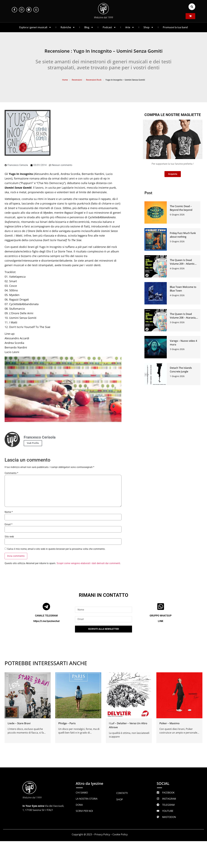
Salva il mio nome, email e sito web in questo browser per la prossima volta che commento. (56, 549)
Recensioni (77, 80)
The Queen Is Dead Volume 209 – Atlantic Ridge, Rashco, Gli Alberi (184, 264)
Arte (130, 27)
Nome (9, 512)
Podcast (109, 27)
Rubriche (68, 27)
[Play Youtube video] (63, 389)
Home (65, 80)
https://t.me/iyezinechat (46, 621)
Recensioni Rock (94, 80)
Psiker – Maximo (169, 723)
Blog (89, 27)
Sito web (9, 537)
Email (8, 524)
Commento (11, 473)
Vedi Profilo (33, 443)
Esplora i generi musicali (35, 27)
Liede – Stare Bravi (19, 723)
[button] (192, 7)
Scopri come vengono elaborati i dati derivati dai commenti (88, 563)
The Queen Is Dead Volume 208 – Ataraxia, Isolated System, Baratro (184, 318)
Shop (148, 27)
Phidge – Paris (67, 723)
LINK (161, 621)
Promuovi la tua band (175, 27)
